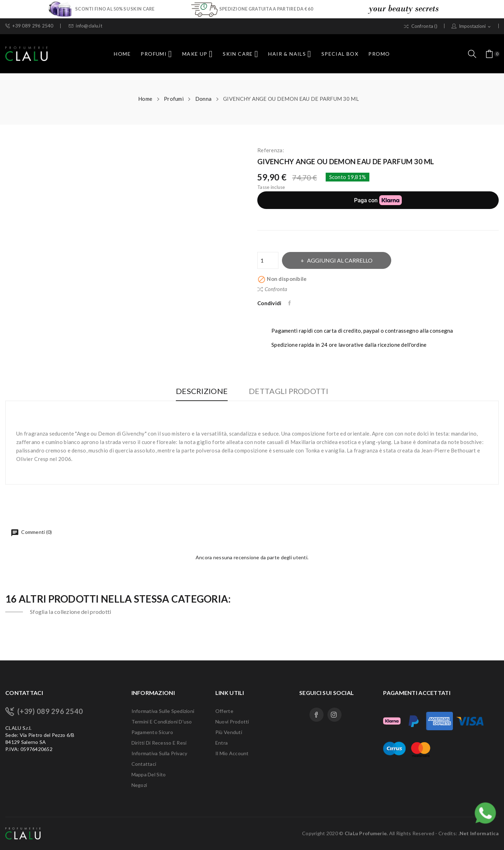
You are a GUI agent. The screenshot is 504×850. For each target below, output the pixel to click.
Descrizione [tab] (201, 391)
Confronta (272, 289)
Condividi (290, 303)
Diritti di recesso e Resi (159, 743)
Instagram (334, 715)
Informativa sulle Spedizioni (163, 711)
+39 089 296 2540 (29, 26)
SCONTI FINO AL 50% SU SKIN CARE (115, 9)
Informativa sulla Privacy (159, 753)
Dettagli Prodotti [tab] (289, 391)
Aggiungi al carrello (340, 260)
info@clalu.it (85, 26)
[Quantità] (268, 260)
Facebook (316, 715)
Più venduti (229, 732)
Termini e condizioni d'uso (162, 722)
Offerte (224, 711)
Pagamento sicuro (152, 732)
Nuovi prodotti (232, 722)
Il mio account (232, 753)
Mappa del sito (149, 774)
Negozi (139, 785)
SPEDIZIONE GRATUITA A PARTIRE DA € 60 (266, 9)
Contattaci (144, 764)
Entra (222, 743)
